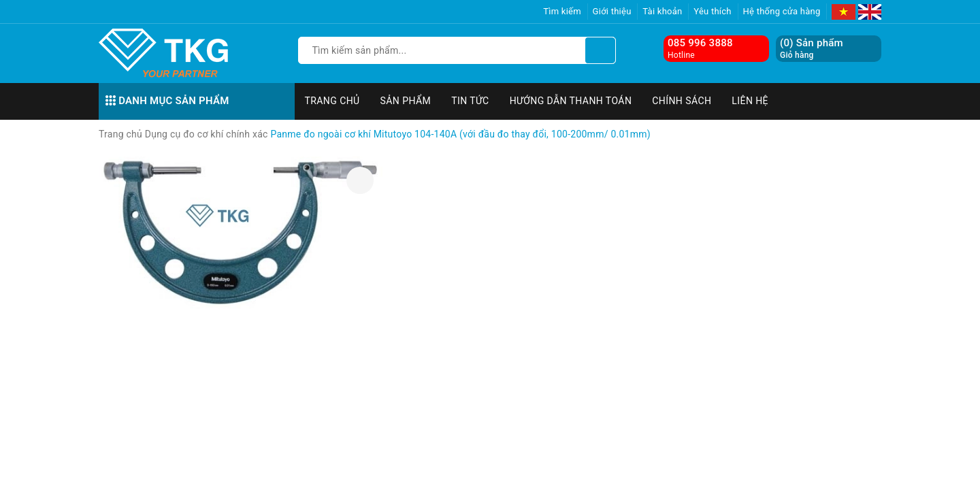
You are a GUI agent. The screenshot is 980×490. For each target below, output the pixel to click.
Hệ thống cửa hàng (782, 11)
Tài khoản (662, 11)
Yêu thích (713, 11)
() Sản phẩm (812, 49)
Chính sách (682, 101)
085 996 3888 (700, 43)
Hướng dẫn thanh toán (571, 101)
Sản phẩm (406, 101)
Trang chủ (332, 101)
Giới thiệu (612, 11)
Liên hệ (750, 101)
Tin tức (470, 101)
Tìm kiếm (562, 11)
